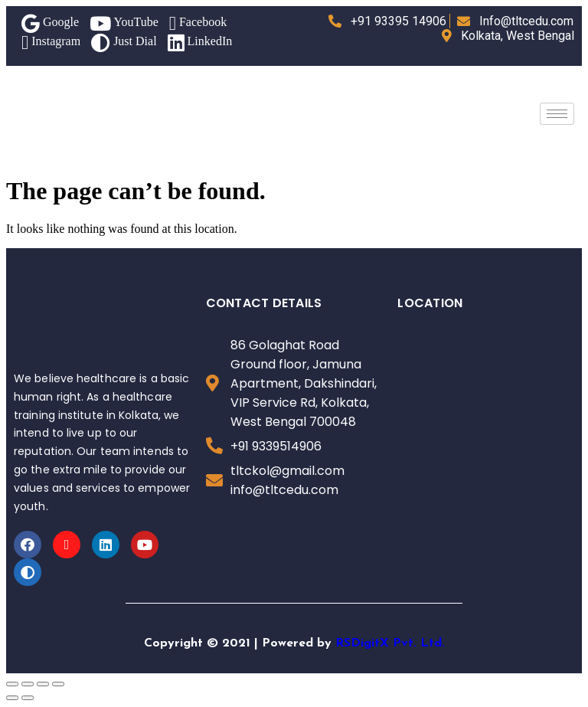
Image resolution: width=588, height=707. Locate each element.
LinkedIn (200, 43)
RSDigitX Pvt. (376, 643)
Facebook (198, 23)
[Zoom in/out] (58, 684)
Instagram (51, 43)
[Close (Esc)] (12, 684)
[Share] (28, 684)
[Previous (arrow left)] (12, 698)
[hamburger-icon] (557, 114)
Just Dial (124, 43)
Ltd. (433, 643)
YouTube (124, 23)
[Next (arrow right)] (28, 698)
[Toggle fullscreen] (43, 684)
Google (50, 23)
